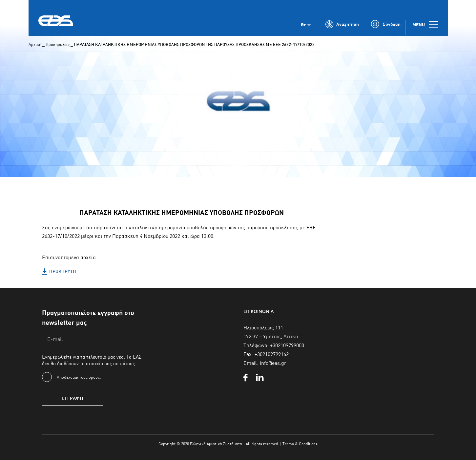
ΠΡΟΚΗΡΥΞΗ (59, 272)
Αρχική (35, 44)
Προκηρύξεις (58, 44)
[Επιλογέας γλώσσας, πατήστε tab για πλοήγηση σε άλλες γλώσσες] (306, 26)
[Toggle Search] (342, 26)
